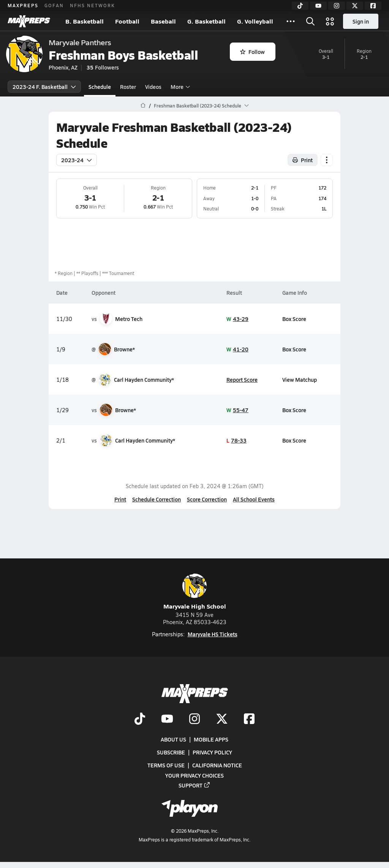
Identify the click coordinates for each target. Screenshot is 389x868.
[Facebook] (373, 6)
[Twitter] (355, 6)
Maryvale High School (195, 592)
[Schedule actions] (327, 160)
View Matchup (300, 379)
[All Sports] (291, 21)
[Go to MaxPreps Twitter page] (222, 719)
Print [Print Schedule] (303, 160)
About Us (173, 739)
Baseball (163, 21)
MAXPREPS (23, 5)
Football (127, 21)
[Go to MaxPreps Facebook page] (249, 719)
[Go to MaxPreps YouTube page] (167, 719)
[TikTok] (300, 6)
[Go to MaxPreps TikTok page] (140, 719)
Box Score (294, 319)
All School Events (254, 499)
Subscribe (171, 752)
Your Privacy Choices (194, 775)
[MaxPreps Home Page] (143, 106)
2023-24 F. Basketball (44, 87)
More (179, 87)
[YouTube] (318, 6)
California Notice (217, 765)
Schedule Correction (157, 499)
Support (194, 785)
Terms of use (166, 765)
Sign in (361, 21)
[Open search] (310, 21)
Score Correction (207, 499)
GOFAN (54, 5)
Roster (128, 87)
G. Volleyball (255, 21)
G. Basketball (206, 21)
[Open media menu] (330, 21)
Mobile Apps (211, 739)
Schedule (100, 87)
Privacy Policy (212, 752)
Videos (153, 87)
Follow (252, 52)
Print (120, 499)
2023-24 (77, 160)
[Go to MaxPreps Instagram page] (194, 719)
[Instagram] (337, 6)
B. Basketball (85, 21)
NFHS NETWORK (93, 5)
